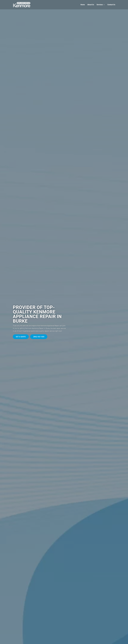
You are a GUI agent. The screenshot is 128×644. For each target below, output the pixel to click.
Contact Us (111, 5)
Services (100, 5)
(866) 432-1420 (39, 337)
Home (83, 5)
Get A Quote (21, 337)
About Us (91, 5)
